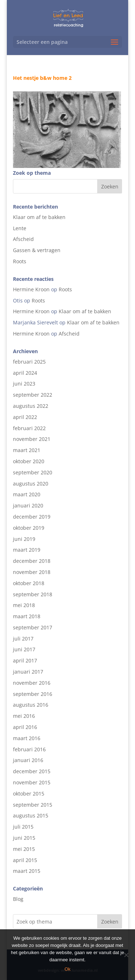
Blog (18, 899)
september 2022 (33, 395)
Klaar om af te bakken (39, 217)
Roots (20, 261)
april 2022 (25, 417)
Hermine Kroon (31, 289)
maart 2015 (27, 871)
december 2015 (32, 771)
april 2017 (25, 660)
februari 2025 (29, 362)
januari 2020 (28, 505)
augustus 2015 (31, 815)
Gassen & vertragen (37, 250)
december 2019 (32, 517)
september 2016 (33, 694)
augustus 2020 (31, 484)
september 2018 (33, 594)
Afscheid (23, 239)
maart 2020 (27, 494)
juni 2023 (24, 384)
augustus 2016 (31, 705)
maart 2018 (27, 616)
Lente (20, 228)
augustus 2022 (31, 406)
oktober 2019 (29, 528)
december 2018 (32, 561)
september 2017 (33, 627)
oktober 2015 (29, 794)
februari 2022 (29, 428)
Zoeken (110, 922)
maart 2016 (27, 738)
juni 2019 (24, 539)
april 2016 (25, 727)
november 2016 (32, 683)
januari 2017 (28, 672)
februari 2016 (29, 749)
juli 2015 (23, 827)
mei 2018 (24, 605)
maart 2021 (27, 450)
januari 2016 (28, 760)
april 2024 (25, 373)
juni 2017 (24, 649)
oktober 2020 (29, 461)
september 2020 (33, 472)
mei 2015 (24, 849)
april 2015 (25, 860)
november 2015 (32, 782)
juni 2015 (24, 838)
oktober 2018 (29, 583)
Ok (67, 969)
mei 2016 (24, 716)
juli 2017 (23, 639)
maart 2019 (27, 550)
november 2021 (32, 439)
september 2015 (33, 805)
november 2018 (32, 572)
